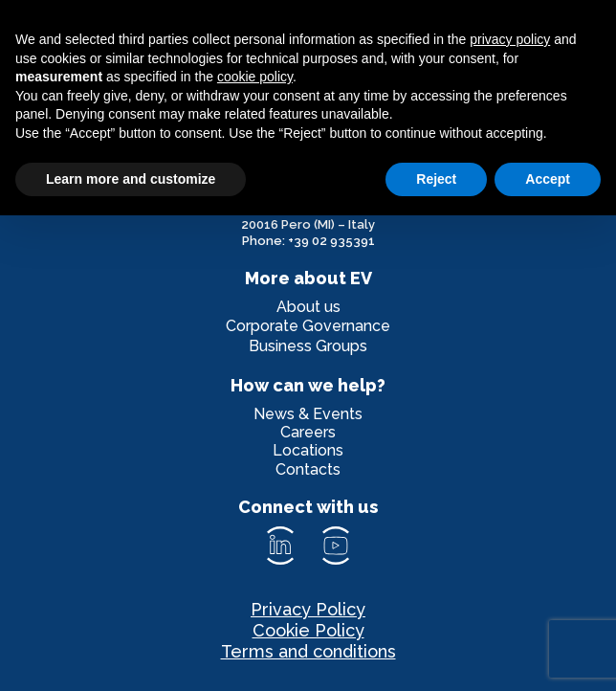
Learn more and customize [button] (131, 179)
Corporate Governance (308, 326)
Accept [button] (548, 179)
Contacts (308, 469)
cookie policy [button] (255, 77)
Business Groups (308, 346)
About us (308, 307)
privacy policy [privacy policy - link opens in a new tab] (510, 39)
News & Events (308, 414)
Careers (308, 432)
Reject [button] (436, 179)
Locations (308, 450)
